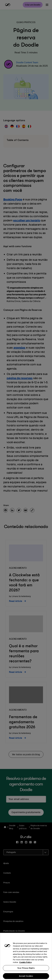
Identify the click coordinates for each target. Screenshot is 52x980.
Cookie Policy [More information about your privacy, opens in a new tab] (25, 966)
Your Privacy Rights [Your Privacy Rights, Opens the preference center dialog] (26, 972)
